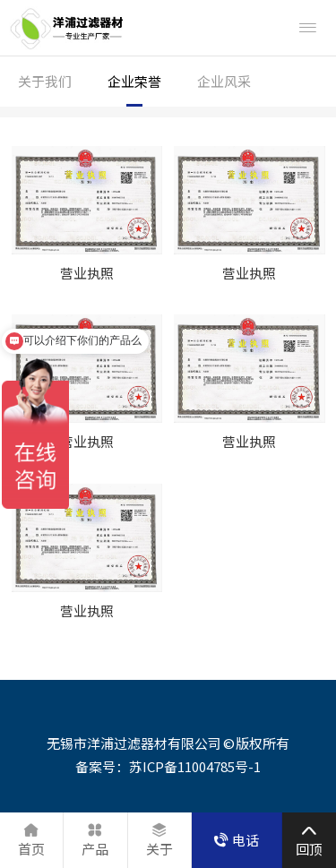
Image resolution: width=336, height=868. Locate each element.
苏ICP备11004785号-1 (195, 766)
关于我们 (45, 81)
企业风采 (224, 81)
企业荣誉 (134, 81)
